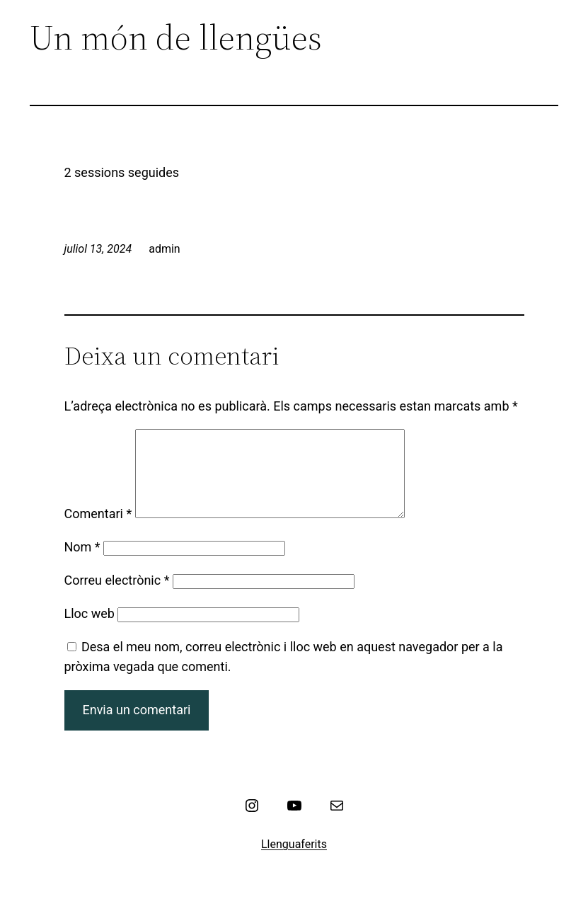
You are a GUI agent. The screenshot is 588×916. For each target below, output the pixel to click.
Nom (82, 564)
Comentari (98, 531)
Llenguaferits (294, 861)
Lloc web (90, 630)
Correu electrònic (117, 597)
